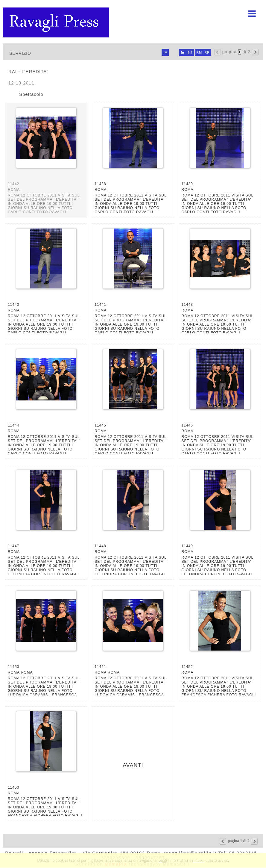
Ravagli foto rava (57, 22)
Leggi (163, 860)
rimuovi (199, 860)
